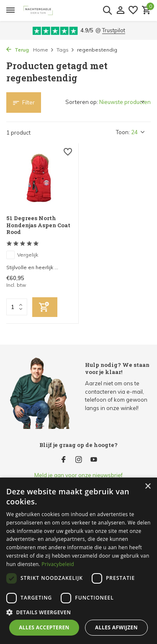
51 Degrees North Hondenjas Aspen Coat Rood (38, 225)
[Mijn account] (120, 10)
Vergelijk (22, 255)
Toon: (123, 132)
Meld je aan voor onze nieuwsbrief (78, 475)
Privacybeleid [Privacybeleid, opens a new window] (58, 564)
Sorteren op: (82, 102)
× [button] (148, 487)
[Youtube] (94, 460)
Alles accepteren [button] (44, 627)
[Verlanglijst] (133, 10)
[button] (78, 612)
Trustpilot (114, 30)
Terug (18, 50)
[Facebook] (64, 460)
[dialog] (78, 561)
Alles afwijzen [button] (116, 627)
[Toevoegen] (45, 307)
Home (44, 50)
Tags (66, 50)
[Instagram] (79, 460)
